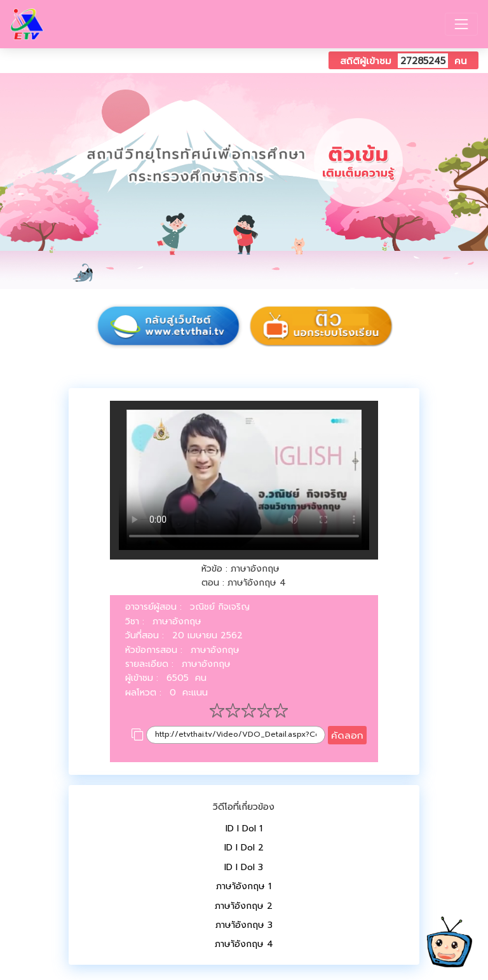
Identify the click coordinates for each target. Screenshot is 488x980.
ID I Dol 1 (244, 829)
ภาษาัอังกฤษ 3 (244, 925)
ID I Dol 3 (244, 867)
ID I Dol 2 (244, 848)
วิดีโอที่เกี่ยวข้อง (244, 807)
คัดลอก (347, 735)
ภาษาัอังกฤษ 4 (244, 944)
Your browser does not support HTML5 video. (244, 480)
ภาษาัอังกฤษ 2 (244, 906)
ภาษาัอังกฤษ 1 (244, 886)
